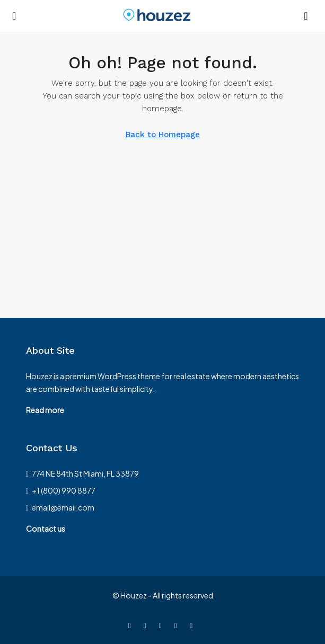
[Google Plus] (193, 625)
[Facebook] (132, 625)
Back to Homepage (163, 135)
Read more (45, 410)
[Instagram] (162, 625)
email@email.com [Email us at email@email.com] (63, 507)
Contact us (46, 529)
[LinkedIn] (178, 625)
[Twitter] (147, 625)
